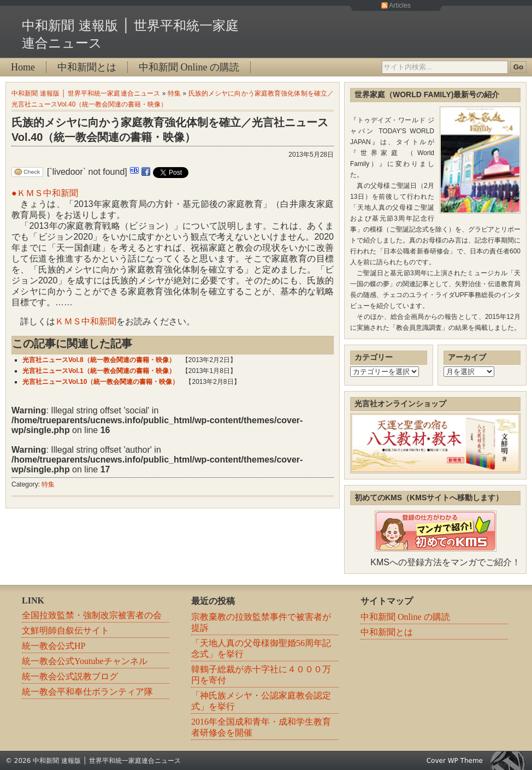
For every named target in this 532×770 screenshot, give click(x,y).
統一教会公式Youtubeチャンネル (85, 661)
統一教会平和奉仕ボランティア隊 (87, 692)
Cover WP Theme (455, 761)
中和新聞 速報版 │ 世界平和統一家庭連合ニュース (86, 93)
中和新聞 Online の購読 (189, 67)
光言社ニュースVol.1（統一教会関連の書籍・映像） (99, 371)
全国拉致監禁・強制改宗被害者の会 (92, 615)
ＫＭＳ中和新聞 (86, 321)
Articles (400, 5)
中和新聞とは (87, 67)
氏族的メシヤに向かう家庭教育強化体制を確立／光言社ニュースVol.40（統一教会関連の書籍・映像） (170, 130)
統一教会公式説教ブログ (70, 676)
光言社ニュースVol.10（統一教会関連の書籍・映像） (101, 382)
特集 (174, 93)
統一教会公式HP (54, 646)
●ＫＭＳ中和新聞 (45, 193)
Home (23, 67)
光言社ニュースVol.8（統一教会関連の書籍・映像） (99, 360)
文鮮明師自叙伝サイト (66, 630)
